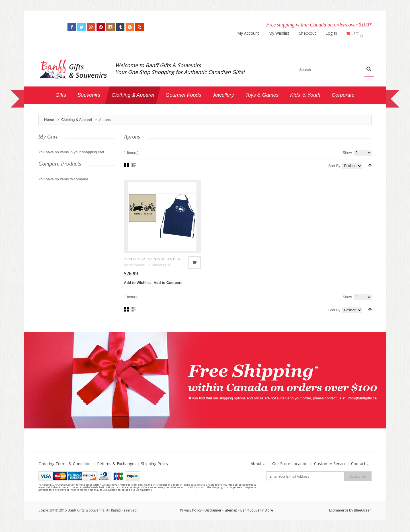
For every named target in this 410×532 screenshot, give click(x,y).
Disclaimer (213, 517)
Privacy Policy (191, 517)
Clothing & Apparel (77, 117)
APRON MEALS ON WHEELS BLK (152, 265)
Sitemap (231, 517)
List (134, 162)
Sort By (334, 163)
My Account (252, 33)
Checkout (311, 33)
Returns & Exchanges (117, 470)
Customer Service (330, 470)
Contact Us (361, 470)
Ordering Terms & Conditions (65, 470)
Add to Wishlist (137, 289)
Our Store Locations (291, 470)
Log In (335, 33)
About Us (259, 470)
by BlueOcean (360, 517)
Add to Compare (168, 289)
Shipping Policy (155, 470)
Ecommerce (339, 517)
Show (347, 150)
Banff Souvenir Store (257, 517)
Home (49, 117)
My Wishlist (283, 33)
